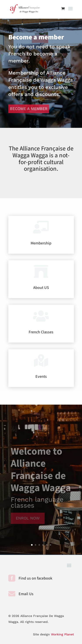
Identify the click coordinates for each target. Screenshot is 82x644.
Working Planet (62, 634)
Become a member (29, 109)
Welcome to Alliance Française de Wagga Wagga (41, 472)
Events (41, 377)
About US (41, 288)
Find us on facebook (35, 578)
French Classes (41, 332)
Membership (41, 243)
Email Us (26, 594)
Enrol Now (28, 520)
